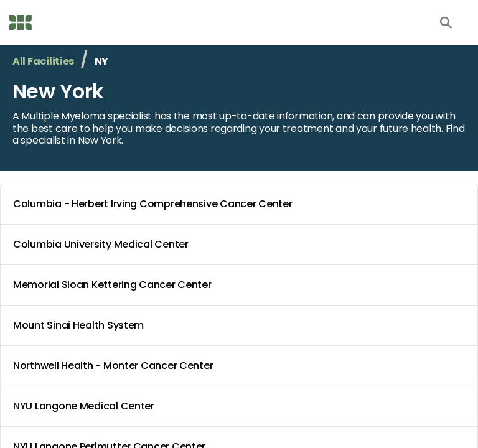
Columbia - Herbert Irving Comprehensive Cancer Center (241, 204)
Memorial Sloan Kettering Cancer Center (241, 285)
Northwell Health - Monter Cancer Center (241, 366)
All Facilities (43, 61)
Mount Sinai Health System (241, 325)
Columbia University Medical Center (241, 245)
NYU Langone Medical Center (241, 406)
